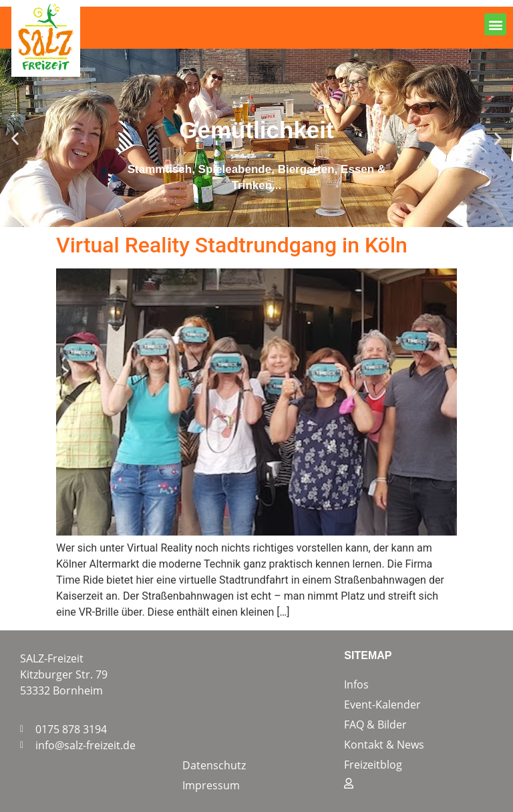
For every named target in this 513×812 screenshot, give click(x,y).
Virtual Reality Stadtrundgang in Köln (232, 245)
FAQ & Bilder (375, 725)
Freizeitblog (373, 765)
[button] (495, 24)
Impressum (211, 785)
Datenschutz (214, 765)
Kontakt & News (384, 745)
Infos (356, 684)
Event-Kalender (382, 704)
